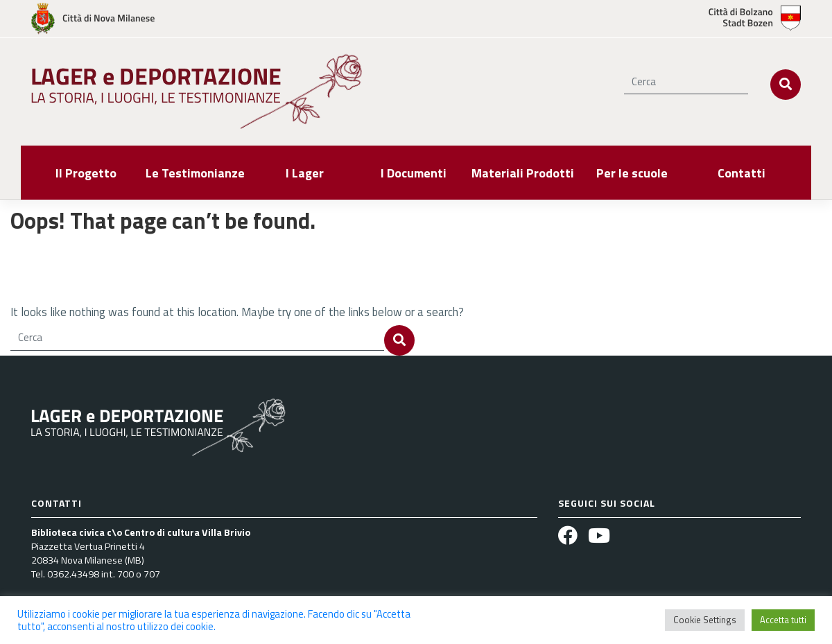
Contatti (742, 173)
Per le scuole (632, 173)
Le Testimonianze (195, 173)
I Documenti (414, 173)
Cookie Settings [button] (705, 620)
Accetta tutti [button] (783, 620)
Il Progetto (86, 173)
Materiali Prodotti (523, 173)
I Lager (305, 173)
